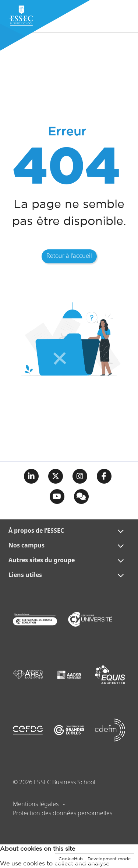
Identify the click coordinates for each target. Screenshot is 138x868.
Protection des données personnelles (63, 814)
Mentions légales (36, 804)
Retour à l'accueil (69, 256)
